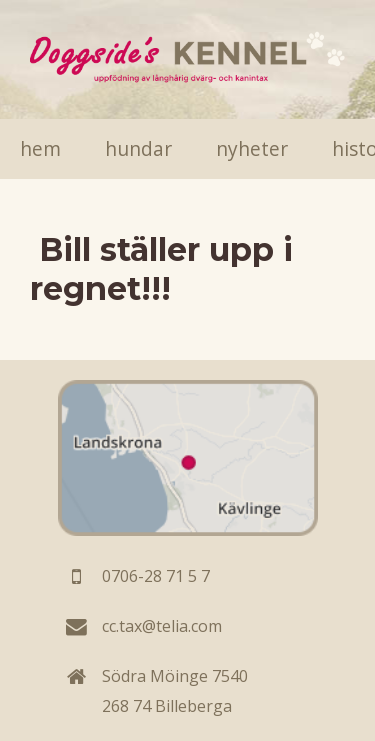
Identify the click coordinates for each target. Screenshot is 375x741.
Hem (40, 148)
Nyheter (252, 148)
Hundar (138, 148)
